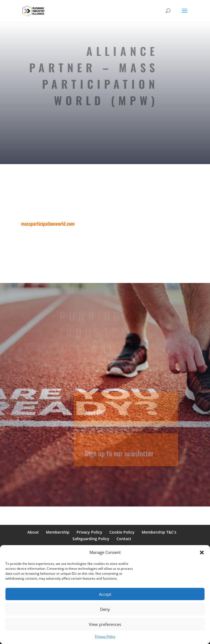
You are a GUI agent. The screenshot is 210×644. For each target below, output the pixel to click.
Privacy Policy (105, 636)
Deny (105, 609)
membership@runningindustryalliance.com (96, 361)
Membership (58, 532)
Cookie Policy (122, 532)
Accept (105, 594)
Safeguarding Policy (91, 539)
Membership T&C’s (159, 532)
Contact (124, 539)
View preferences (105, 624)
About (33, 532)
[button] (202, 553)
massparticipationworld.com (48, 224)
